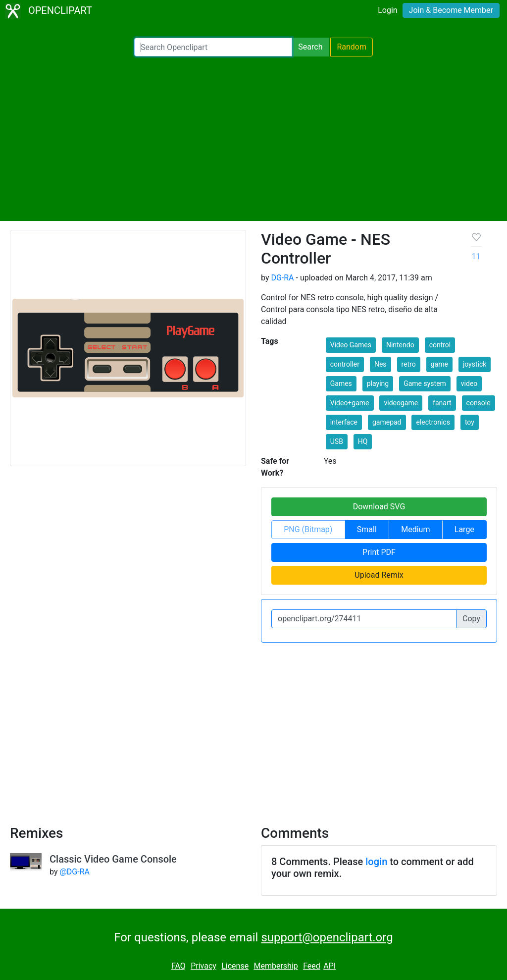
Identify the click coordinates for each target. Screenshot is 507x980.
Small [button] (367, 529)
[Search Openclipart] (213, 47)
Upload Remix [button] (379, 575)
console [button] (479, 403)
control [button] (440, 345)
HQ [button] (363, 441)
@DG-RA (74, 872)
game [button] (439, 364)
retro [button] (409, 364)
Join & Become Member (451, 10)
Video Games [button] (351, 345)
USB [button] (337, 441)
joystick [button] (475, 364)
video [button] (469, 383)
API (330, 966)
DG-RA (282, 278)
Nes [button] (380, 364)
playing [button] (378, 383)
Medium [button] (415, 529)
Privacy (203, 966)
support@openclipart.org (327, 937)
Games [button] (341, 383)
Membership (276, 966)
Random (352, 47)
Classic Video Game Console (113, 859)
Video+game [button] (350, 403)
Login (387, 10)
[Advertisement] (253, 139)
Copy (471, 619)
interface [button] (344, 422)
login (376, 862)
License (235, 966)
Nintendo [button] (400, 345)
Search (310, 47)
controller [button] (345, 364)
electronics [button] (433, 422)
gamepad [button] (387, 422)
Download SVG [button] (379, 507)
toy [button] (470, 422)
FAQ (178, 966)
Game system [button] (425, 383)
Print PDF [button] (379, 552)
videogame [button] (401, 403)
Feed (312, 966)
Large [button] (464, 529)
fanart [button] (442, 403)
